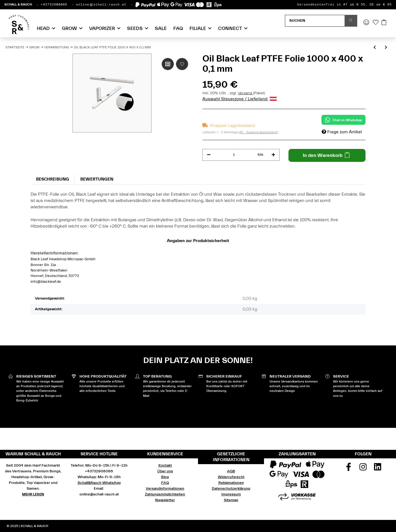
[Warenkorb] (384, 23)
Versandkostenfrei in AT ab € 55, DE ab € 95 (344, 4)
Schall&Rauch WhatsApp (99, 483)
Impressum (231, 494)
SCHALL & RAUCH (18, 4)
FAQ (178, 28)
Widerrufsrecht (231, 477)
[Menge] (234, 155)
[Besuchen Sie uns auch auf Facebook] (349, 469)
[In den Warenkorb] (327, 155)
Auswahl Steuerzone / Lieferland (240, 99)
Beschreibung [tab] (53, 179)
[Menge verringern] (209, 155)
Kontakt (165, 465)
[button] (366, 23)
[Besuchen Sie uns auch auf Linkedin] (378, 469)
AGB (231, 471)
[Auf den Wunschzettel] (182, 64)
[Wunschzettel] (376, 23)
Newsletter (165, 500)
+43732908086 (54, 4)
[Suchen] (315, 21)
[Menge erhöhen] (273, 155)
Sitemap (231, 500)
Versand (245, 93)
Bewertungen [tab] (97, 179)
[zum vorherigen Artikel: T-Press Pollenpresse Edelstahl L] (375, 48)
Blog (165, 477)
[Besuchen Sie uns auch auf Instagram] (363, 469)
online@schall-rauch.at (101, 4)
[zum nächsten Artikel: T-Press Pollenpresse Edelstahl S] (386, 48)
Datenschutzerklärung (231, 489)
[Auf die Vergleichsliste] (168, 64)
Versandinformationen (165, 489)
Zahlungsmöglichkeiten (165, 494)
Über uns (165, 471)
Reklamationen (231, 483)
